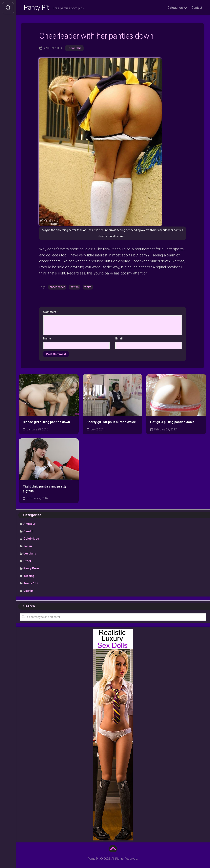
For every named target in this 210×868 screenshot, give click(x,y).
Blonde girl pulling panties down (46, 423)
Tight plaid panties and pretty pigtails (45, 490)
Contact (197, 8)
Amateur (29, 525)
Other (27, 562)
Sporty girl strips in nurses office (111, 423)
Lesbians (30, 554)
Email (119, 339)
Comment (51, 313)
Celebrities (31, 540)
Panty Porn (31, 569)
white (88, 288)
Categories (175, 8)
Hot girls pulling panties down (172, 423)
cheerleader (57, 288)
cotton (75, 288)
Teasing (29, 577)
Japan (28, 547)
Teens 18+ (74, 49)
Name (47, 339)
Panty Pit (37, 8)
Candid (28, 532)
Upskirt (28, 592)
